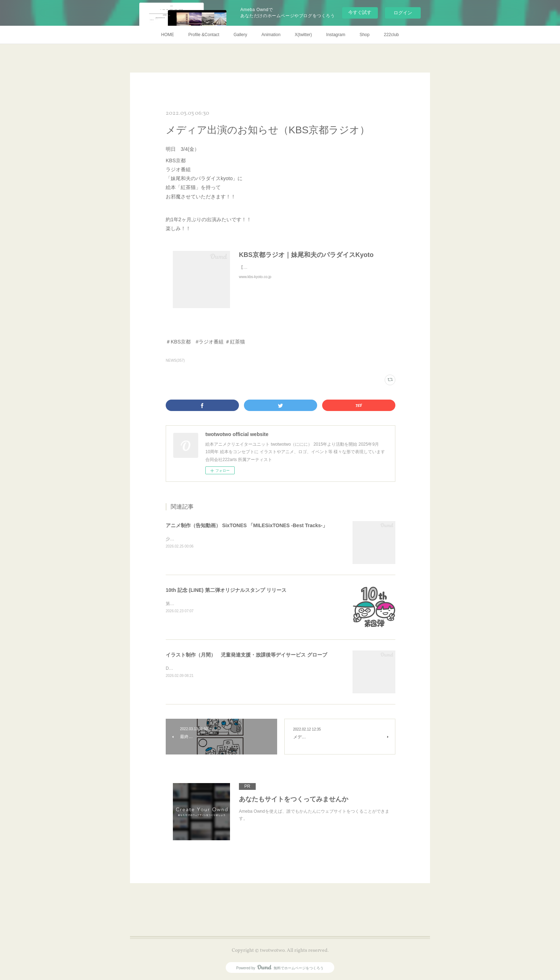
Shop (365, 35)
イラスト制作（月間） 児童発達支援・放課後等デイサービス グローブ (246, 655)
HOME (167, 35)
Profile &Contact (204, 35)
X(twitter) (303, 35)
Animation (271, 35)
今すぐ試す (360, 12)
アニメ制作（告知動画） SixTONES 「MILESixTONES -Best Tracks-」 (247, 525)
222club (391, 35)
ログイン (403, 13)
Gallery (240, 35)
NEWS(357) (175, 360)
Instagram (336, 35)
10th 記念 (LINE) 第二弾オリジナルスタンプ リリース (226, 590)
